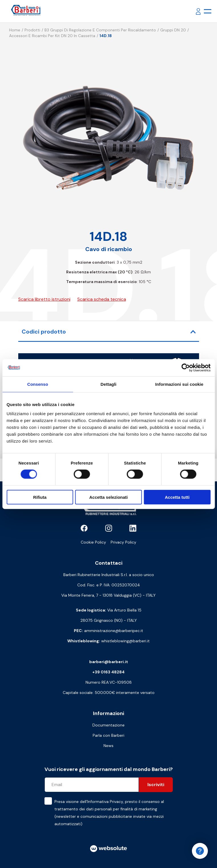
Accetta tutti (177, 497)
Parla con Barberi (109, 735)
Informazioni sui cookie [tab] (179, 384)
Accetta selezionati (109, 497)
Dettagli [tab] (109, 384)
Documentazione (109, 725)
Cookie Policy (93, 542)
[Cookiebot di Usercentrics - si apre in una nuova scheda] (185, 368)
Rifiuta (40, 497)
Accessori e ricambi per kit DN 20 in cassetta (52, 36)
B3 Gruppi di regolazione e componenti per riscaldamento (100, 30)
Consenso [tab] (38, 384)
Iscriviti (156, 785)
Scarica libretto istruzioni (44, 299)
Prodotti (32, 30)
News (109, 746)
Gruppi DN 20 (173, 30)
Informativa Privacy (105, 802)
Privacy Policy (123, 542)
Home (15, 30)
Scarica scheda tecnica (102, 299)
